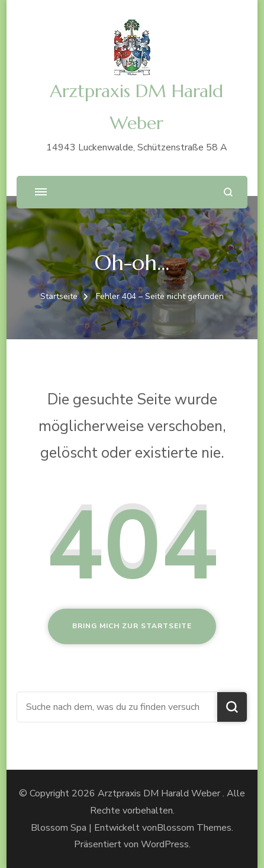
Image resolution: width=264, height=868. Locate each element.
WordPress (165, 844)
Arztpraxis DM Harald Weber (160, 793)
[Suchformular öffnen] (228, 192)
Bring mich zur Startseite (132, 626)
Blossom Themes (194, 828)
